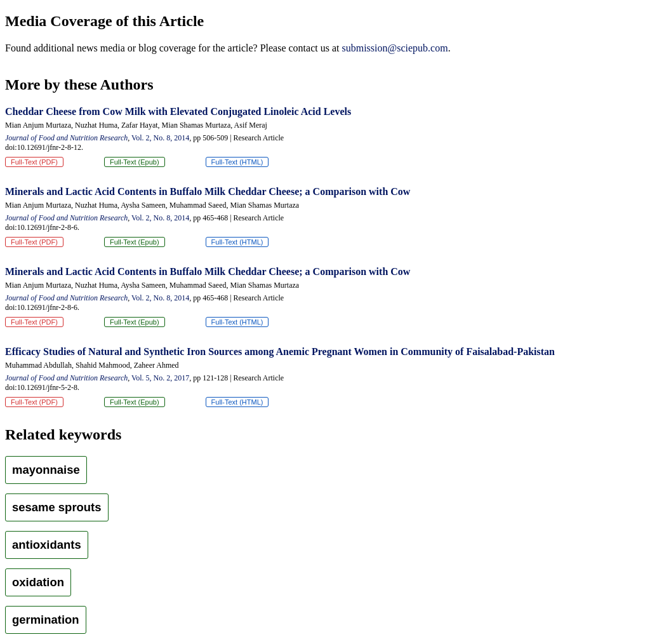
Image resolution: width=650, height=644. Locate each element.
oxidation (38, 582)
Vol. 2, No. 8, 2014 (160, 138)
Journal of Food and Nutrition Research (66, 138)
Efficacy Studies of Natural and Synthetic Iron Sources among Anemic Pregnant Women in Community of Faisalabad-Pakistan (280, 352)
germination (46, 620)
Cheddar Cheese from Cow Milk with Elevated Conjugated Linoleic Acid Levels (178, 111)
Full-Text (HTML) (237, 162)
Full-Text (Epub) (135, 162)
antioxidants (47, 545)
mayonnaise (46, 470)
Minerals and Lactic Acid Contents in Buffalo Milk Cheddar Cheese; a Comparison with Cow (208, 191)
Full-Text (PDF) (34, 162)
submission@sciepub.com (395, 48)
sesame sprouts (57, 507)
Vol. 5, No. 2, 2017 (160, 378)
